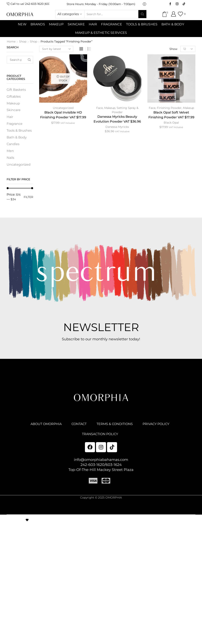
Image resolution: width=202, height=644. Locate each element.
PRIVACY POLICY (156, 424)
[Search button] (142, 14)
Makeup (110, 108)
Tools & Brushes (142, 24)
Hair (93, 24)
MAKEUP (56, 24)
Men (10, 151)
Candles (13, 144)
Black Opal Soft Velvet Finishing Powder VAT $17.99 (171, 115)
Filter (28, 197)
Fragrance (111, 24)
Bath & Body (173, 24)
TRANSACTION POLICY (100, 434)
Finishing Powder (169, 108)
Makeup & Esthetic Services (101, 33)
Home (11, 41)
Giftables (14, 96)
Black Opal (171, 123)
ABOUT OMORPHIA (46, 424)
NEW (22, 24)
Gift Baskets (16, 90)
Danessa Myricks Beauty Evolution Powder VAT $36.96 (117, 119)
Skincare (14, 110)
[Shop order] (56, 49)
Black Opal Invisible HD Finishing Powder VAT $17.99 (63, 115)
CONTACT (79, 424)
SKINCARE (76, 24)
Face (99, 108)
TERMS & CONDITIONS (115, 424)
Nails (10, 158)
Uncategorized (63, 108)
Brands (38, 24)
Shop (23, 41)
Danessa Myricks (117, 127)
